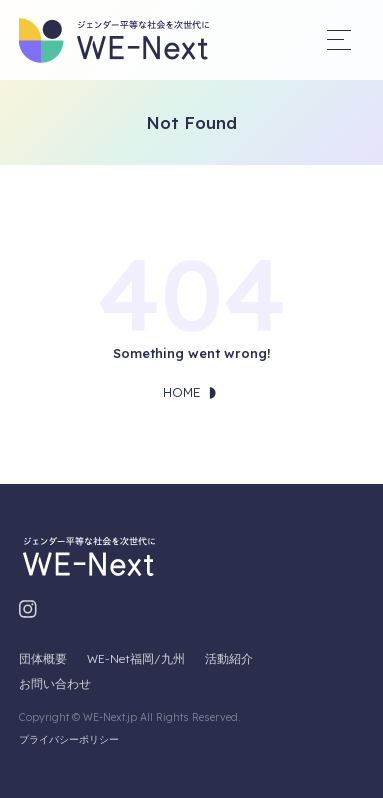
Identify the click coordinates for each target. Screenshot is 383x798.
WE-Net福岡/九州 (136, 658)
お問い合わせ (55, 683)
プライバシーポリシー (69, 739)
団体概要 (43, 658)
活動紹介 (229, 658)
